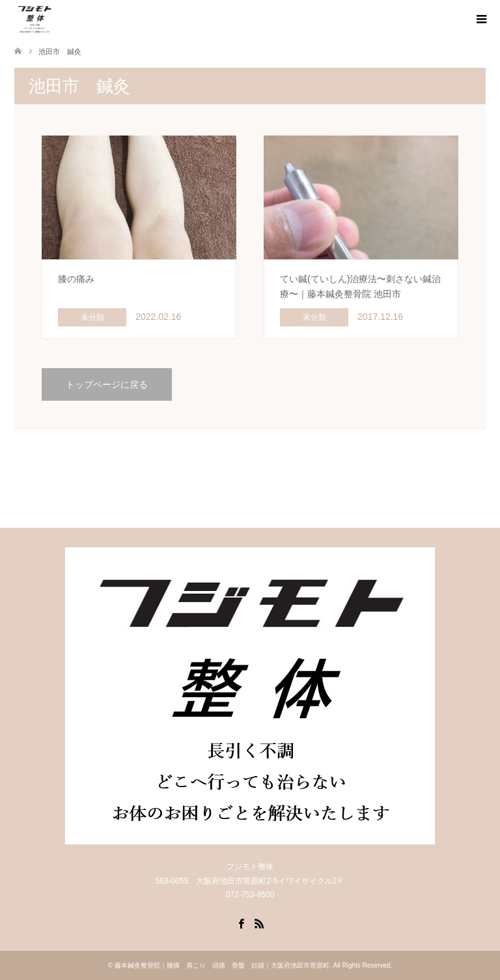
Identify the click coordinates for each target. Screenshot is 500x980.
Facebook (241, 923)
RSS (259, 923)
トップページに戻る (107, 384)
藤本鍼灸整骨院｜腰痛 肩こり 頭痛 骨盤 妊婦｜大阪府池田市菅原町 (222, 965)
